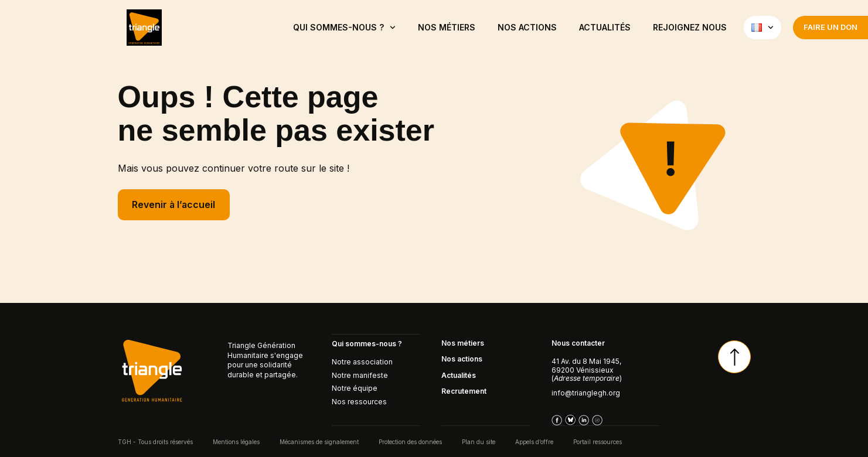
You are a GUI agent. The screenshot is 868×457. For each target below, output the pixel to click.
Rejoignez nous (690, 27)
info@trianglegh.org (586, 393)
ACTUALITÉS (605, 27)
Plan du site (479, 441)
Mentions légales (236, 441)
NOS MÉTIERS (447, 27)
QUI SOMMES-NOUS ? (344, 28)
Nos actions (527, 27)
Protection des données (410, 441)
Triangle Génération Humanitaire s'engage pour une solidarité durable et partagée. (265, 360)
